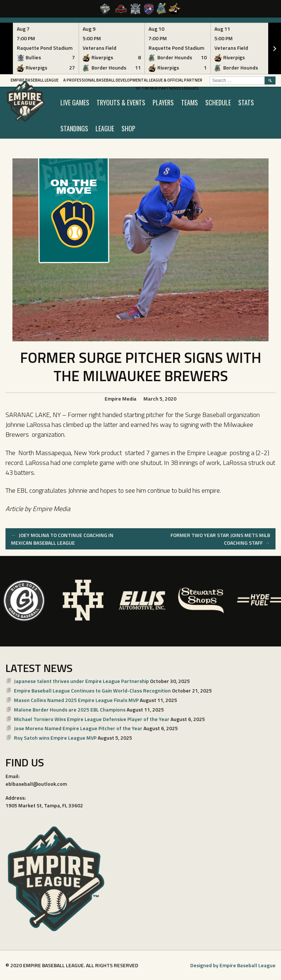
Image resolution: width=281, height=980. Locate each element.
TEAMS (190, 102)
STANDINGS (74, 128)
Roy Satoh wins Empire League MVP (55, 738)
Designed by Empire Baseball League (233, 965)
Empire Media (121, 399)
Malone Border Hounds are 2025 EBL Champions (70, 709)
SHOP (128, 128)
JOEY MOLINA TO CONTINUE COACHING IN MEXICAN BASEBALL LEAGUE (62, 539)
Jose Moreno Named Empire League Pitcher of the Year (78, 728)
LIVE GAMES (75, 102)
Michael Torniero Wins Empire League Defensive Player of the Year (92, 719)
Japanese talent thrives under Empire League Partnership (81, 681)
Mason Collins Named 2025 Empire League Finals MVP (76, 700)
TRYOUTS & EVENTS (121, 102)
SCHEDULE (218, 102)
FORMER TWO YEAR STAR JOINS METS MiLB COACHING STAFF (220, 539)
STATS (246, 102)
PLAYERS (163, 102)
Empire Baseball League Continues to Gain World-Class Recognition (92, 690)
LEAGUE (105, 128)
